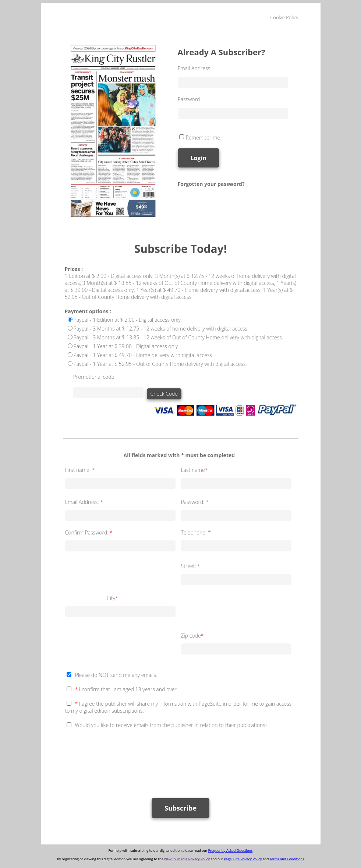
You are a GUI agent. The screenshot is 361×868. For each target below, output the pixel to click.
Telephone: (197, 532)
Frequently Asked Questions (231, 851)
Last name (195, 470)
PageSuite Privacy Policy (243, 859)
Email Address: (85, 502)
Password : (190, 99)
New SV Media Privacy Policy (187, 859)
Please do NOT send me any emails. (116, 675)
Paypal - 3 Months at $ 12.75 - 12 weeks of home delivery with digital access (161, 329)
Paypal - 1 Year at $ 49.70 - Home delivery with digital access (143, 355)
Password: (196, 502)
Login (199, 158)
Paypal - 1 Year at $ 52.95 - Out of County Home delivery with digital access (160, 364)
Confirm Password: (90, 532)
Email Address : (195, 68)
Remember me (203, 137)
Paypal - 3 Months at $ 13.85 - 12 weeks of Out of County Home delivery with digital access (178, 337)
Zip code (193, 636)
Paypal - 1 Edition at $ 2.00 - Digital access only (127, 320)
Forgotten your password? (211, 184)
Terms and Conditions (287, 859)
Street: (191, 566)
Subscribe (180, 808)
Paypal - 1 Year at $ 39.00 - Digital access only (126, 346)
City (113, 598)
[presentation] (121, 760)
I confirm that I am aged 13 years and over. (127, 689)
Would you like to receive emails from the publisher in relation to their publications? (171, 725)
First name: (81, 470)
